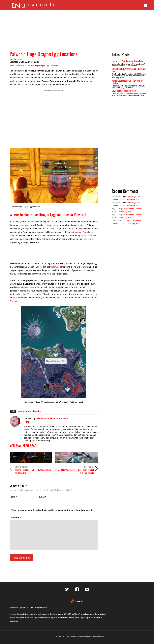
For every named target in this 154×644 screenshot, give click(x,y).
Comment (15, 517)
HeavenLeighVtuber (31, 287)
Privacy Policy (83, 637)
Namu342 (56, 267)
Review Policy (97, 637)
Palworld (21, 66)
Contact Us (71, 637)
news (21, 411)
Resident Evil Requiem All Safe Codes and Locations (128, 82)
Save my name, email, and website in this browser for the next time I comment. (52, 510)
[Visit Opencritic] (77, 601)
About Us (60, 637)
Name (13, 497)
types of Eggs (81, 232)
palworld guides (33, 411)
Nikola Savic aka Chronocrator (52, 418)
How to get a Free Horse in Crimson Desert (128, 61)
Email (43, 497)
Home (12, 66)
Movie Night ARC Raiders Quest (124, 91)
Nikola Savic (19, 59)
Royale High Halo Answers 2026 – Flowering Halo (129, 70)
